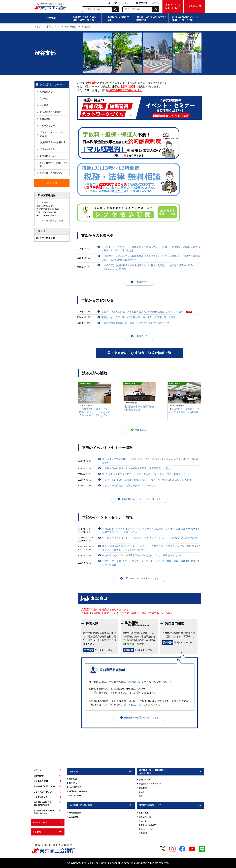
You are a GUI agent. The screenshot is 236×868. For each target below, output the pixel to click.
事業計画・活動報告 (148, 825)
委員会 (142, 792)
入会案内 (37, 832)
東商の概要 (144, 813)
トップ (38, 27)
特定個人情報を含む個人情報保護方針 (43, 804)
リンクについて (41, 797)
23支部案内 (74, 817)
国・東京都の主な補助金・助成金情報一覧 (139, 353)
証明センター (75, 795)
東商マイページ (40, 822)
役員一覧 (143, 821)
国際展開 (143, 788)
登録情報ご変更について (45, 786)
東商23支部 (71, 27)
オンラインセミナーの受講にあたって (44, 812)
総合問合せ (39, 776)
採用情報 (143, 833)
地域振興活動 (75, 813)
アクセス (38, 770)
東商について (53, 27)
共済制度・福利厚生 (78, 791)
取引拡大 (73, 783)
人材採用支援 (75, 787)
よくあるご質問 (41, 781)
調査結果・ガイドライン (150, 784)
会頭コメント (145, 779)
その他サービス (146, 829)
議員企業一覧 (145, 817)
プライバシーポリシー (44, 792)
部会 (141, 796)
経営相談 (73, 779)
